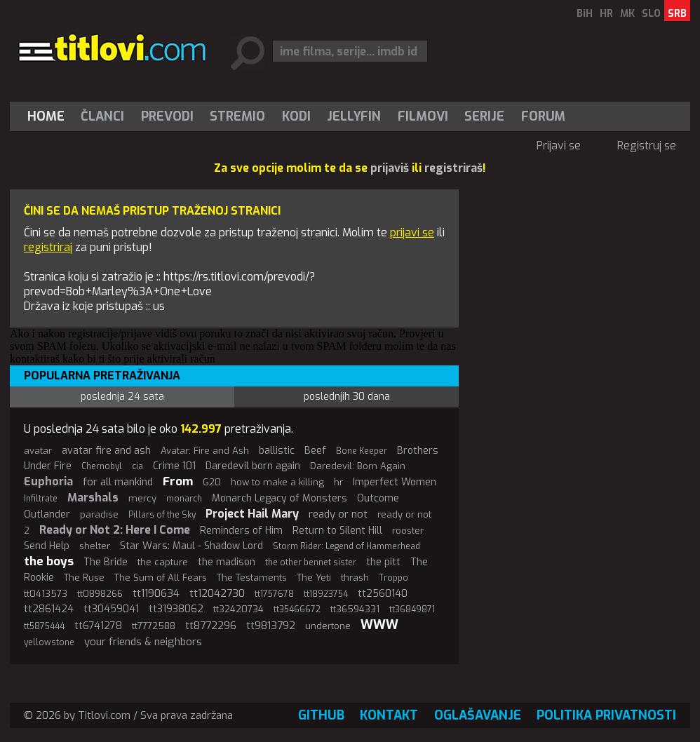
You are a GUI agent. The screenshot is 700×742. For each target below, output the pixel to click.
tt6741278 (98, 626)
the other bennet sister (311, 562)
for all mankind (118, 482)
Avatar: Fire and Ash (205, 451)
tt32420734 (238, 609)
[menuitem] (49, 116)
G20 (212, 482)
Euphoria (48, 481)
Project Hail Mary (252, 514)
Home (46, 116)
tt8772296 (211, 626)
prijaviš (390, 168)
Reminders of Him (241, 531)
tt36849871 (412, 609)
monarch (184, 499)
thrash (355, 578)
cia (137, 466)
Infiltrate (41, 499)
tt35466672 (297, 609)
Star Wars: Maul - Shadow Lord (191, 546)
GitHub (321, 715)
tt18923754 (326, 594)
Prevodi (167, 116)
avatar (38, 451)
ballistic (277, 451)
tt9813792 (271, 626)
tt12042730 (217, 593)
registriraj (48, 247)
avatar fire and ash (106, 451)
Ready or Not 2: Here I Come (115, 530)
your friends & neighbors (143, 642)
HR (606, 14)
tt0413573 (46, 594)
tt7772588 (154, 626)
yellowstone (49, 642)
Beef (315, 451)
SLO (651, 14)
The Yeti (314, 578)
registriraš (453, 168)
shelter (95, 546)
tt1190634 (156, 593)
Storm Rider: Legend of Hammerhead (346, 546)
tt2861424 (49, 609)
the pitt (383, 562)
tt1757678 (274, 594)
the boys (49, 561)
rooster (408, 531)
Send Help (47, 546)
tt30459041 (111, 609)
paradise (99, 514)
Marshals (93, 498)
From (178, 481)
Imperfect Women (395, 482)
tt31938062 (176, 609)
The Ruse (84, 578)
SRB (677, 14)
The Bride (106, 562)
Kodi (296, 116)
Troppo (393, 578)
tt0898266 (100, 594)
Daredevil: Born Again (358, 466)
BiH (585, 14)
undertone (328, 626)
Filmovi (423, 116)
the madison (227, 562)
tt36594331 (355, 609)
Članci (102, 116)
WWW (379, 625)
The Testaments (252, 578)
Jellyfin (354, 116)
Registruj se (647, 146)
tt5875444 (44, 626)
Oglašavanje (478, 715)
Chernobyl (102, 466)
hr (338, 482)
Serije (484, 116)
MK (627, 14)
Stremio (237, 116)
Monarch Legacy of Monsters (280, 498)
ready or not (338, 514)
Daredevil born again (253, 466)
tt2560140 (383, 594)
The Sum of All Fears (161, 578)
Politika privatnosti (606, 715)
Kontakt (389, 715)
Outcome (378, 498)
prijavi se (412, 232)
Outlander (47, 514)
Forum (543, 116)
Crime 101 (174, 466)
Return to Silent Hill (337, 531)
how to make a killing (277, 482)
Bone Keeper (362, 451)
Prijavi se (559, 146)
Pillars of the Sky (162, 515)
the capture (163, 562)
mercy (142, 498)
